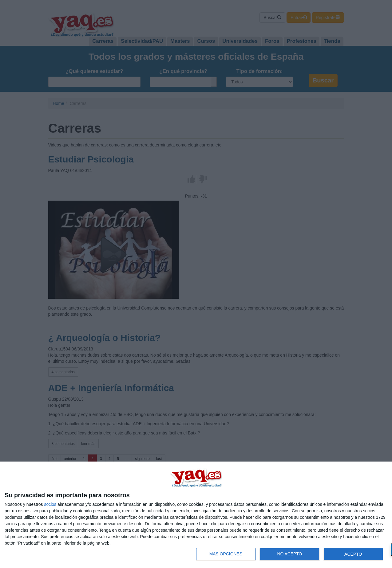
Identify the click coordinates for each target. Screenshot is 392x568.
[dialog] (196, 515)
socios (50, 504)
